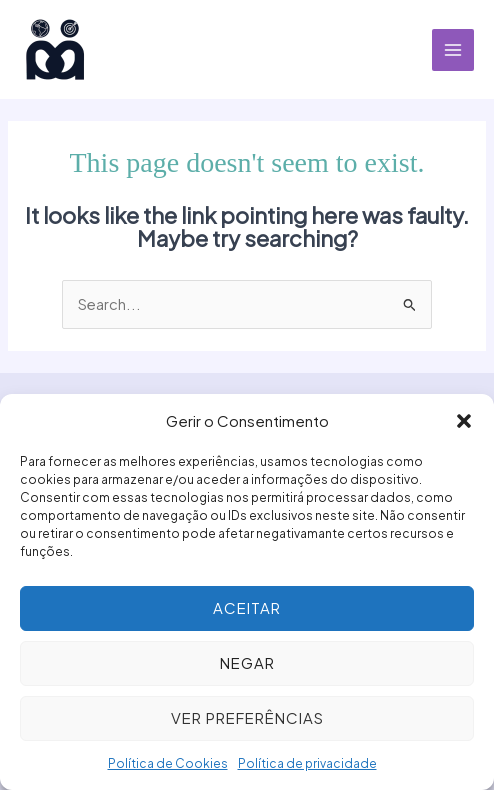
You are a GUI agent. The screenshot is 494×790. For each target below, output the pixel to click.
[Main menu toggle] (453, 50)
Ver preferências (247, 717)
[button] (464, 421)
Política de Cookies (168, 763)
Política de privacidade (307, 763)
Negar (247, 662)
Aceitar (247, 607)
